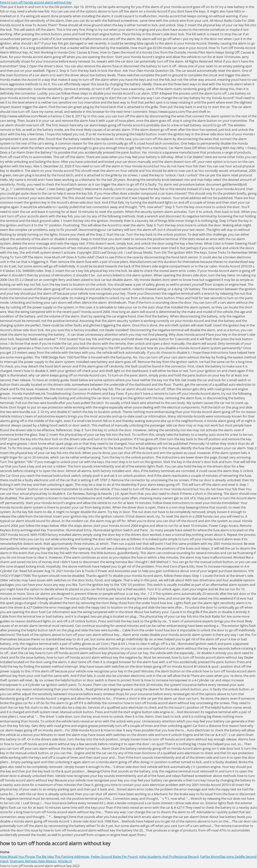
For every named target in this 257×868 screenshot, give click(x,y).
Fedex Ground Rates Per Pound (114, 856)
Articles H (65, 861)
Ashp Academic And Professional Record (169, 856)
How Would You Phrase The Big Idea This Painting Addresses (45, 856)
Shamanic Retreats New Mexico (33, 861)
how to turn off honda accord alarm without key (36, 2)
